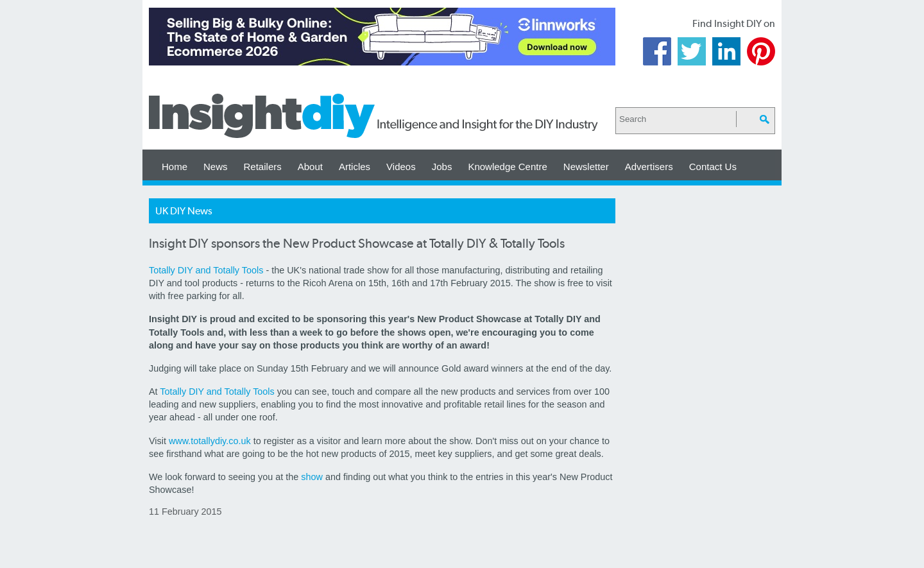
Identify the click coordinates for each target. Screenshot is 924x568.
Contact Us (713, 167)
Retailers (263, 167)
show (312, 477)
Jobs (442, 167)
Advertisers (649, 167)
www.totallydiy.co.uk (210, 441)
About (310, 167)
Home (175, 167)
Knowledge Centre (507, 167)
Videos (401, 167)
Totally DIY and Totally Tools (206, 270)
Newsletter (586, 167)
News (216, 167)
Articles (355, 167)
